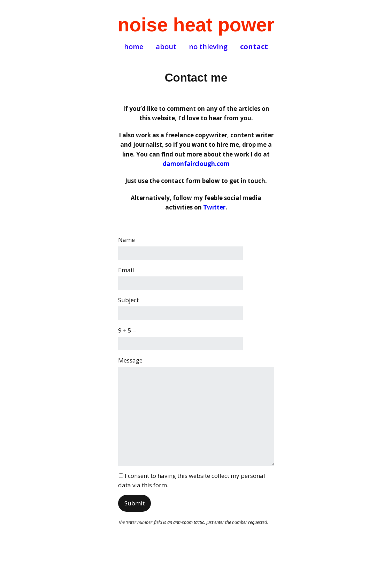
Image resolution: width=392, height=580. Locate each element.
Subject (128, 300)
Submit (134, 503)
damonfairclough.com (196, 164)
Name (126, 240)
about (166, 47)
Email (126, 270)
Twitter (214, 207)
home (134, 47)
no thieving (208, 47)
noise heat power (196, 25)
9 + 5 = (127, 330)
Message (130, 360)
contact (254, 47)
